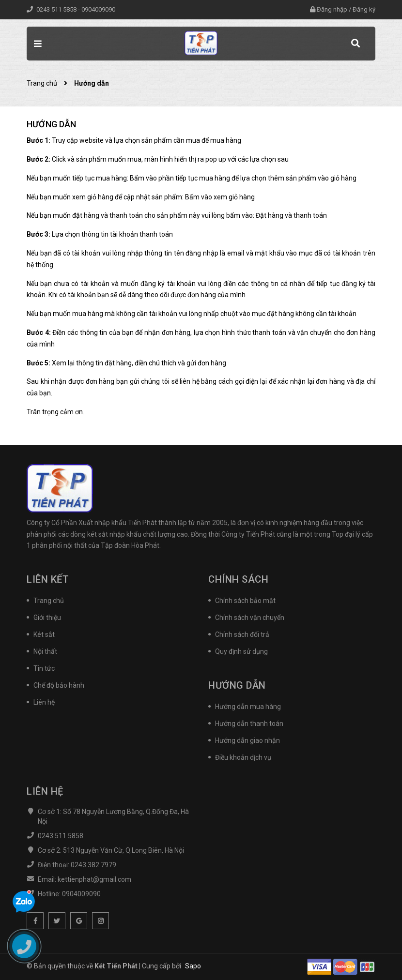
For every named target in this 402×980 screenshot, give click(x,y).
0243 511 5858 (57, 9)
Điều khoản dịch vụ (243, 757)
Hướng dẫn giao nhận (247, 740)
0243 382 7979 (93, 865)
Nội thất (45, 651)
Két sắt (44, 634)
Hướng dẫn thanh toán (249, 724)
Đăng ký (364, 9)
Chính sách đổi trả (242, 634)
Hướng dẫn (52, 124)
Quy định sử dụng (241, 651)
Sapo (193, 966)
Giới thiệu (47, 618)
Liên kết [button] (48, 579)
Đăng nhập (332, 9)
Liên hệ (44, 702)
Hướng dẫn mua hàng (248, 707)
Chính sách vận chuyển (250, 618)
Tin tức (44, 668)
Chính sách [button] (238, 579)
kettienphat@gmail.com (94, 879)
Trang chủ (49, 601)
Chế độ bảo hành (59, 685)
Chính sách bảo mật (245, 601)
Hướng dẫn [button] (237, 685)
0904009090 (98, 9)
